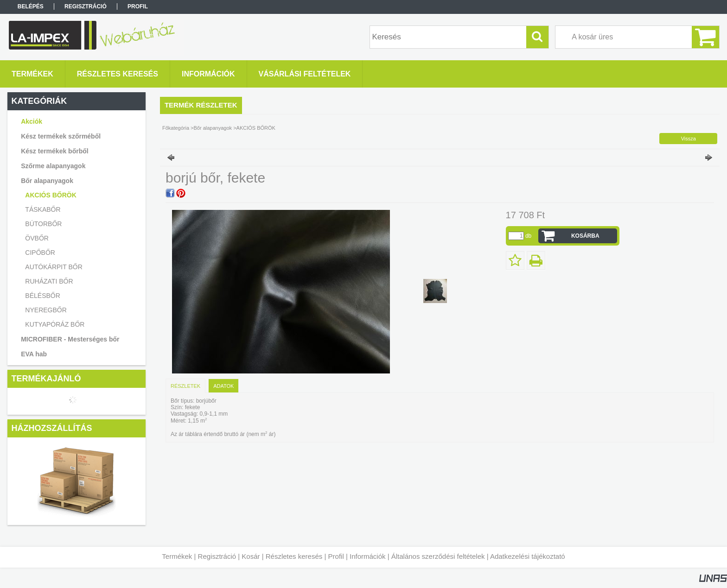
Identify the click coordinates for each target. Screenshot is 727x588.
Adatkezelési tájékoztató (528, 556)
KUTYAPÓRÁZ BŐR (55, 324)
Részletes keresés (294, 556)
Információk (368, 556)
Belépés (31, 6)
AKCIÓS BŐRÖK (51, 195)
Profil (336, 556)
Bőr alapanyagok (213, 128)
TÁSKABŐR (43, 209)
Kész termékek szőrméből (61, 136)
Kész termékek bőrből (55, 151)
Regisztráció (217, 556)
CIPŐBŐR (40, 253)
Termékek (177, 556)
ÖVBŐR (37, 238)
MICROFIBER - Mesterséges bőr (70, 339)
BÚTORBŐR (43, 224)
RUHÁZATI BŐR (49, 281)
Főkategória (176, 128)
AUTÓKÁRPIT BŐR (54, 267)
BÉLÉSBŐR (42, 296)
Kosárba (585, 236)
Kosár (251, 556)
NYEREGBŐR (46, 310)
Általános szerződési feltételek (438, 556)
